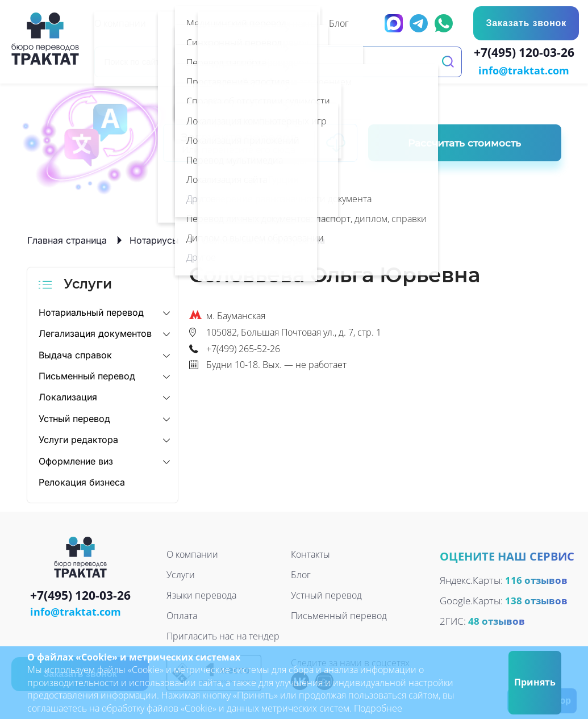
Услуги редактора (78, 438)
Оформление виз (76, 460)
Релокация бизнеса (82, 481)
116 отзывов (536, 579)
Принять (535, 682)
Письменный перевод (87, 375)
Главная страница (67, 239)
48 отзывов (497, 620)
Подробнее (378, 708)
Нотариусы (154, 239)
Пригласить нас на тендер (223, 636)
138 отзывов (536, 599)
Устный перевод (74, 417)
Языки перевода (201, 595)
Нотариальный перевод (91, 311)
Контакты (310, 554)
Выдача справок (75, 354)
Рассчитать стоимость (464, 142)
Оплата (182, 615)
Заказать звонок (526, 23)
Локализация (68, 396)
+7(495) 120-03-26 (526, 54)
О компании (192, 554)
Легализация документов (95, 332)
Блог (301, 574)
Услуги (181, 574)
